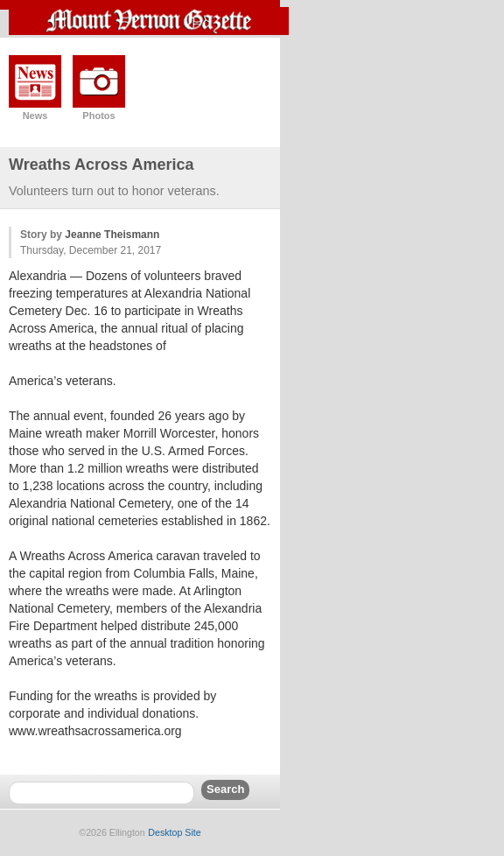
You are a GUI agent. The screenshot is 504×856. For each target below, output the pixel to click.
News (35, 116)
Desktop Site (174, 832)
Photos (98, 116)
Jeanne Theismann (112, 235)
